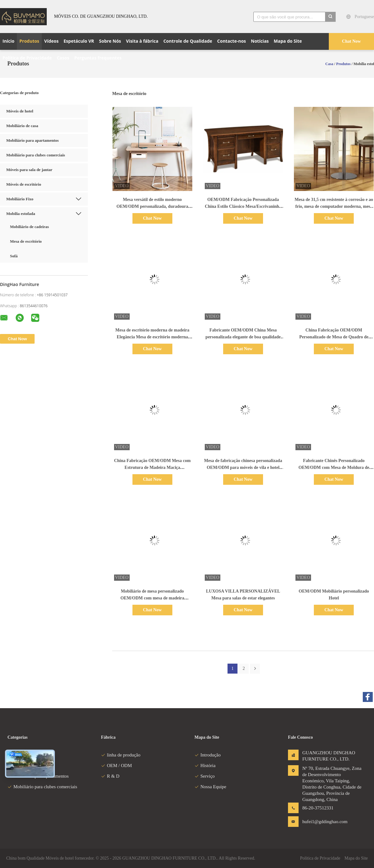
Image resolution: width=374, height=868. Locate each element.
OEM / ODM (116, 765)
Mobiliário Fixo (20, 199)
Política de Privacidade (320, 858)
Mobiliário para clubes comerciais (36, 155)
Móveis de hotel (20, 111)
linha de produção (121, 755)
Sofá (14, 256)
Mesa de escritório (26, 241)
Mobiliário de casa (22, 126)
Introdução (208, 755)
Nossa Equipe (210, 787)
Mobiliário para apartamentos (32, 140)
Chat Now (351, 41)
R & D (110, 776)
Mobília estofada (21, 214)
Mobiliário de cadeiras (29, 227)
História (205, 765)
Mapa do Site (356, 858)
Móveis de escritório (24, 184)
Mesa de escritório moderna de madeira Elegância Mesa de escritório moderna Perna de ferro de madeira (152, 337)
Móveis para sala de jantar (29, 170)
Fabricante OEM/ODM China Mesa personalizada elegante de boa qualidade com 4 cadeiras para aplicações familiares (243, 337)
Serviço (205, 776)
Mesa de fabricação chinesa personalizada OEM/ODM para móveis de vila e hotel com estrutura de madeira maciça (243, 467)
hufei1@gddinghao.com (322, 822)
